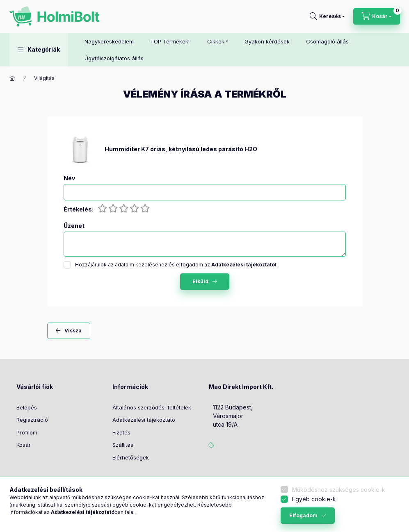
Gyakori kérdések (267, 41)
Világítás (44, 78)
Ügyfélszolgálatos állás (114, 58)
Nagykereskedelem (109, 41)
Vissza (73, 331)
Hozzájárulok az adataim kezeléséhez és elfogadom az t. (176, 265)
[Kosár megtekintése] (377, 16)
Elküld (200, 281)
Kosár (24, 445)
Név (69, 178)
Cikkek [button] (216, 41)
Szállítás (123, 445)
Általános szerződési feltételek (152, 407)
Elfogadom (303, 515)
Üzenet (74, 226)
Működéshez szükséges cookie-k (339, 490)
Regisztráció (32, 420)
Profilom (27, 432)
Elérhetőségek (131, 457)
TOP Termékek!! (170, 41)
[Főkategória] (12, 78)
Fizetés (121, 432)
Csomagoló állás (327, 41)
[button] (39, 50)
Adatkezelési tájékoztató (144, 420)
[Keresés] (327, 16)
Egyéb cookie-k (314, 499)
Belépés (27, 407)
